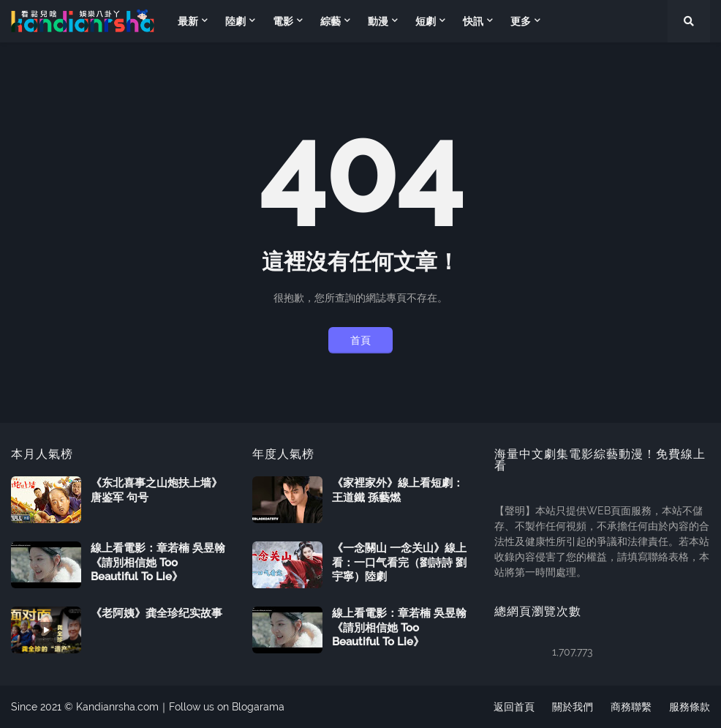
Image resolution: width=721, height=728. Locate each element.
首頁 (360, 340)
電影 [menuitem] (283, 21)
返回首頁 (514, 707)
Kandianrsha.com (117, 707)
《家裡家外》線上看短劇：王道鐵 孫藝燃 (398, 490)
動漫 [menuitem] (378, 21)
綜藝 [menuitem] (331, 21)
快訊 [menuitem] (473, 21)
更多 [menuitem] (521, 21)
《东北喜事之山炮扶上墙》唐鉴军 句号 (156, 490)
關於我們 (573, 707)
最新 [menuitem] (188, 21)
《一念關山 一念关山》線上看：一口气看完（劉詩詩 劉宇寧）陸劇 (399, 562)
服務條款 (690, 707)
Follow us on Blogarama (227, 707)
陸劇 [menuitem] (235, 21)
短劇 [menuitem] (426, 21)
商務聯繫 (631, 707)
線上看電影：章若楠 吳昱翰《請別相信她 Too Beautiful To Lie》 (158, 562)
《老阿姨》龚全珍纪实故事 (156, 613)
